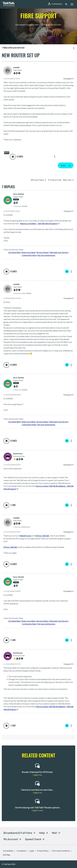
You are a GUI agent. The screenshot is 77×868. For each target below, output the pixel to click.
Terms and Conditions (61, 851)
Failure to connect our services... (37, 790)
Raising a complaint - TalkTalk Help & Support (40, 223)
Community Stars (29, 255)
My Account (11, 839)
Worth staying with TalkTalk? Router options (37, 807)
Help (42, 833)
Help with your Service (59, 252)
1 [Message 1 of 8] (70, 211)
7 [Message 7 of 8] (70, 664)
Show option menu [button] (73, 48)
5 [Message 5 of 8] (70, 532)
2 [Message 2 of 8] (70, 298)
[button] (66, 4)
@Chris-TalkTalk (42, 536)
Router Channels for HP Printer (37, 772)
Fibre (36, 775)
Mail (54, 833)
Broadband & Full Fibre (18, 833)
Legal (32, 851)
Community (57, 4)
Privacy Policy (43, 851)
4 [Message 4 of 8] (70, 465)
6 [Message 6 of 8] (70, 591)
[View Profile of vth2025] (17, 68)
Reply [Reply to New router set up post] (63, 165)
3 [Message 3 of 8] (70, 395)
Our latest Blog (14, 252)
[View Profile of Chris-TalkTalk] (20, 194)
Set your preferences (46, 255)
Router (7, 153)
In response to (20, 206)
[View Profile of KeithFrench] (19, 454)
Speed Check (33, 839)
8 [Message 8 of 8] (70, 79)
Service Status (42, 252)
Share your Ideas (28, 252)
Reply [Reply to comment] (67, 271)
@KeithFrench (26, 536)
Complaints (21, 851)
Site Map (7, 855)
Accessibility (8, 851)
